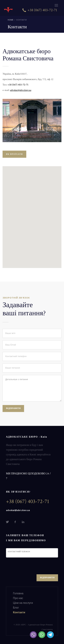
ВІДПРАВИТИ (13, 408)
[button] (32, 214)
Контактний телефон (19, 552)
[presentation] (32, 567)
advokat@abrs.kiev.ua (18, 510)
